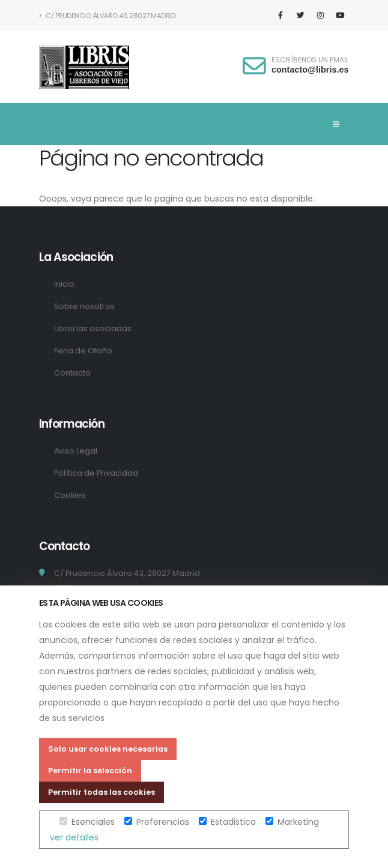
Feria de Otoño (83, 351)
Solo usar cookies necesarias (108, 749)
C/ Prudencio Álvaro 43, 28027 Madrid (107, 16)
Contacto (72, 373)
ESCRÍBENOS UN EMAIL (310, 60)
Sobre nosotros (84, 306)
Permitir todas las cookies (102, 792)
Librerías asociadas (93, 328)
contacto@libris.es (310, 70)
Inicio (64, 284)
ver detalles (74, 837)
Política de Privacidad (96, 473)
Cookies (70, 495)
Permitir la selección (90, 771)
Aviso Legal (76, 451)
